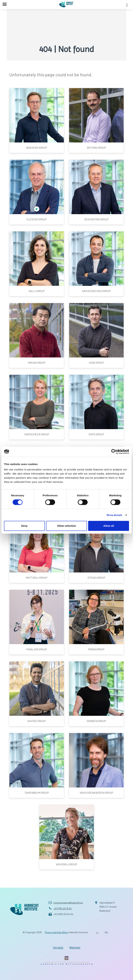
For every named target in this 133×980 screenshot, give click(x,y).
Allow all (109, 526)
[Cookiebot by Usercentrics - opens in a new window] (114, 452)
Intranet (57, 947)
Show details (114, 515)
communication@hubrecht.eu (69, 903)
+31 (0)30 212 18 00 (63, 908)
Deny (24, 526)
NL (98, 932)
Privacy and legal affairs (57, 932)
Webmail (76, 947)
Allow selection (66, 526)
